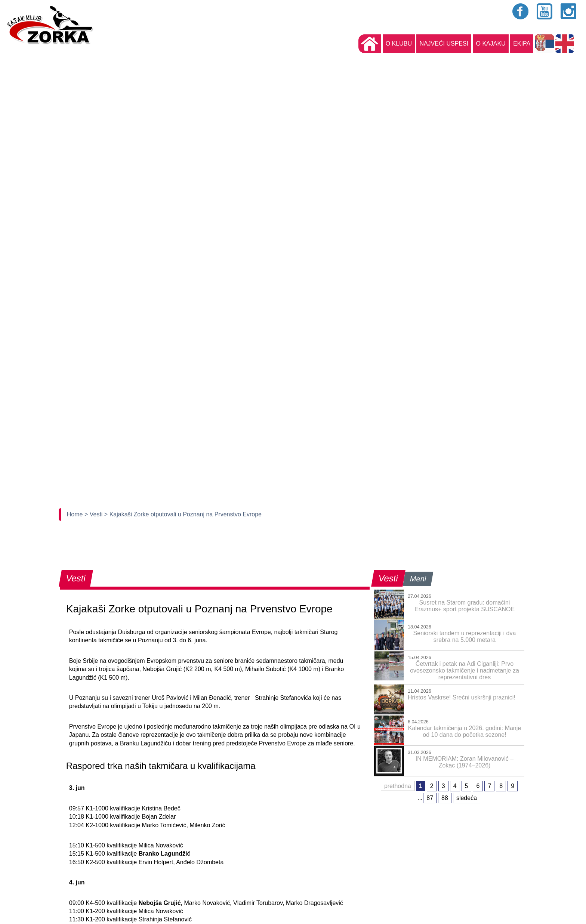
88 (445, 798)
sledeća (467, 798)
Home (76, 514)
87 (430, 798)
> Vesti (94, 514)
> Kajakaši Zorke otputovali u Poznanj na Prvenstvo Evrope (183, 514)
